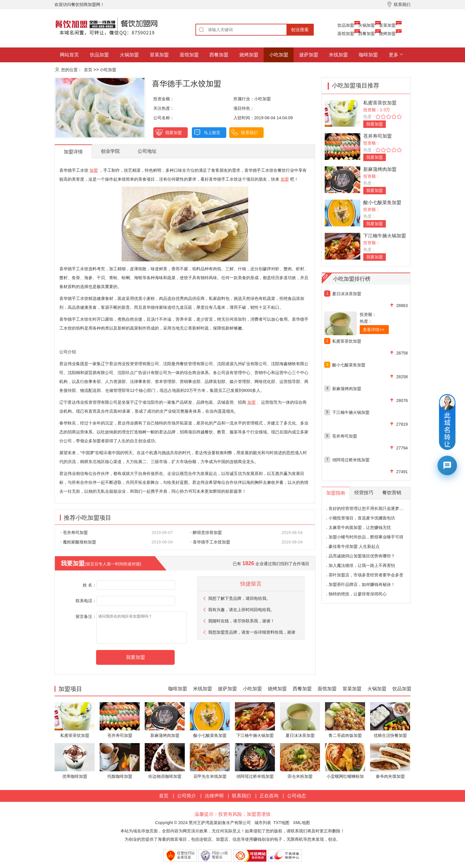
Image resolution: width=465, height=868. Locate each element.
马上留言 (212, 133)
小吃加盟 (279, 55)
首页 (88, 70)
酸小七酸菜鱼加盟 (382, 202)
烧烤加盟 (387, 34)
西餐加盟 (367, 34)
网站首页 (69, 55)
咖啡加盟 (368, 55)
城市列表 (263, 823)
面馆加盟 (346, 34)
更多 (394, 55)
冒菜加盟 (387, 25)
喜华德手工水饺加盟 (210, 542)
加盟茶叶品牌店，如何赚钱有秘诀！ (362, 584)
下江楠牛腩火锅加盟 (385, 236)
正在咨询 (269, 796)
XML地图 (301, 823)
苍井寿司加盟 (74, 532)
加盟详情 (73, 152)
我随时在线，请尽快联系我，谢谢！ (241, 621)
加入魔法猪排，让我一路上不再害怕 (362, 565)
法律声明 (214, 796)
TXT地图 (281, 823)
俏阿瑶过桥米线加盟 (351, 460)
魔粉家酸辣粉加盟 (78, 542)
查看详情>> (373, 330)
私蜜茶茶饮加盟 (380, 103)
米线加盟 (338, 55)
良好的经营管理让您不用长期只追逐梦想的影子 (372, 508)
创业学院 (110, 151)
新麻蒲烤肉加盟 (380, 169)
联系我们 (249, 133)
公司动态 (297, 796)
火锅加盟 (367, 25)
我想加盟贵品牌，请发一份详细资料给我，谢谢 (252, 632)
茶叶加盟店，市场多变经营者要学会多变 (366, 575)
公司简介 (187, 796)
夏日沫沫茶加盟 (347, 294)
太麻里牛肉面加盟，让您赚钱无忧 (360, 527)
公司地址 (147, 151)
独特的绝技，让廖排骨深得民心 (358, 594)
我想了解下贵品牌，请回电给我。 (239, 598)
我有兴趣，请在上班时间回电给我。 (241, 610)
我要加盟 (173, 133)
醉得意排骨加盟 (206, 532)
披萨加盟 (309, 55)
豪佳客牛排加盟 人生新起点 (354, 546)
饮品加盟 (346, 25)
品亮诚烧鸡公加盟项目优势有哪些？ (362, 556)
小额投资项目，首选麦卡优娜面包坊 (362, 518)
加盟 (94, 170)
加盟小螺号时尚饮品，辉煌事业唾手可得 (366, 537)
